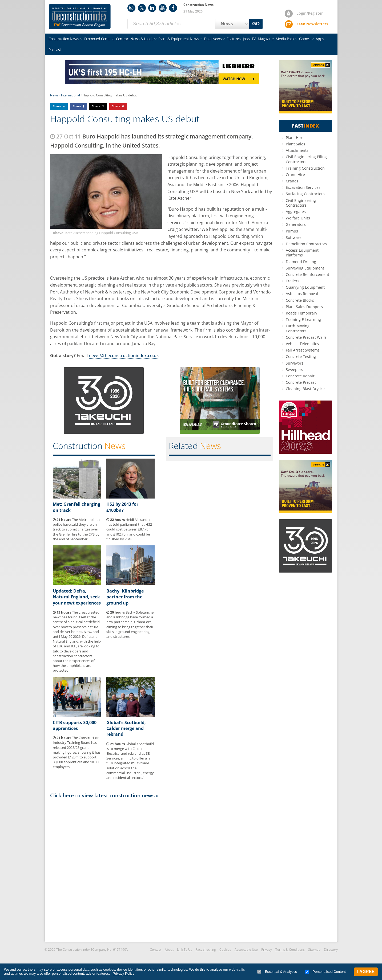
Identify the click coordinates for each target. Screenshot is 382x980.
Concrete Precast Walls (306, 337)
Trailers (293, 281)
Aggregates (296, 212)
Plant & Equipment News (179, 39)
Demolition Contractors (306, 244)
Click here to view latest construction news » (104, 795)
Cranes (292, 181)
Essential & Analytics (277, 972)
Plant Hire (295, 138)
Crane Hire (295, 175)
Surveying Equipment (305, 268)
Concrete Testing (301, 356)
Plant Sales (295, 144)
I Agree (366, 972)
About (169, 950)
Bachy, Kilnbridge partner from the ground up (125, 597)
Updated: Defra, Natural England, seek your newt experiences (77, 597)
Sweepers (294, 369)
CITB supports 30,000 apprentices (75, 725)
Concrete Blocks (300, 300)
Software (294, 237)
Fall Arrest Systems (303, 350)
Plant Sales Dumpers (304, 307)
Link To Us (185, 950)
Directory (331, 950)
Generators (296, 224)
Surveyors (295, 363)
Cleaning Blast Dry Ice (305, 389)
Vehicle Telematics (302, 344)
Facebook (173, 8)
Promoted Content (99, 39)
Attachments (297, 150)
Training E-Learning (303, 319)
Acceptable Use (246, 950)
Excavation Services (303, 187)
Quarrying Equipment (305, 287)
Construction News (64, 39)
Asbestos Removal (302, 294)
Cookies (225, 950)
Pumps (292, 231)
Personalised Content (325, 972)
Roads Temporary (301, 313)
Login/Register (310, 13)
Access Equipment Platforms (302, 253)
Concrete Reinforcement (307, 274)
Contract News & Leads (135, 39)
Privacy (267, 950)
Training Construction (305, 168)
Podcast (55, 50)
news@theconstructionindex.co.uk (124, 356)
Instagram (131, 8)
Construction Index (80, 17)
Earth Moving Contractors (298, 328)
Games (305, 39)
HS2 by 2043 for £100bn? (122, 507)
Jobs (246, 39)
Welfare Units (298, 218)
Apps (320, 39)
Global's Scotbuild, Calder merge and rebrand (126, 728)
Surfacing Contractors (305, 194)
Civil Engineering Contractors (301, 203)
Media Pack (285, 39)
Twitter (142, 8)
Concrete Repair (300, 376)
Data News (213, 39)
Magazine (266, 39)
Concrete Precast (301, 382)
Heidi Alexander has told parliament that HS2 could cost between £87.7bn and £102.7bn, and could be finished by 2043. (129, 529)
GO (256, 24)
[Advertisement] (162, 870)
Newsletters (312, 24)
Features (234, 39)
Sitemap (314, 950)
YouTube (163, 8)
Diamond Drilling (301, 262)
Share (57, 106)
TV (254, 39)
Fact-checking (206, 950)
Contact (156, 950)
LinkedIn (152, 8)
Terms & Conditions (290, 950)
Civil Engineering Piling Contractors (306, 159)
